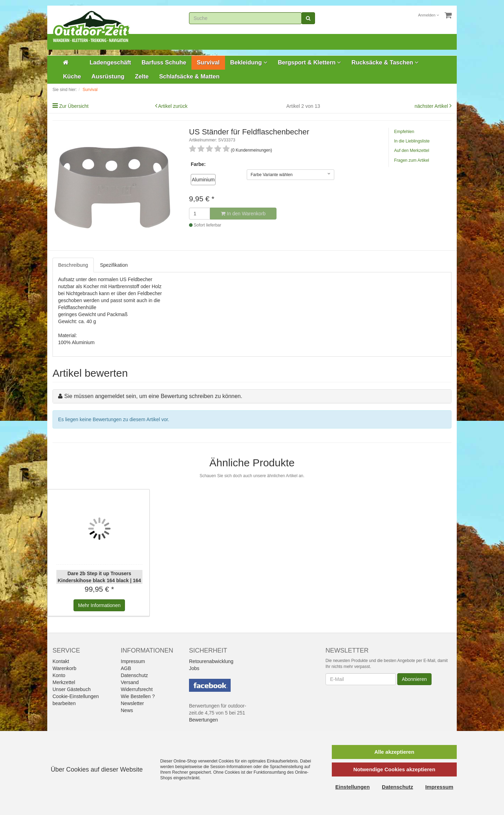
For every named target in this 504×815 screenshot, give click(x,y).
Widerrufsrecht (137, 689)
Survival (208, 62)
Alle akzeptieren (394, 752)
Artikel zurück (173, 106)
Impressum (133, 661)
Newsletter (132, 703)
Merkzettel (64, 682)
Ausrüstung (108, 76)
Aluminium (203, 180)
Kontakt (61, 661)
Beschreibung (73, 265)
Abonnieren (414, 679)
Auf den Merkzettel (412, 151)
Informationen (99, 605)
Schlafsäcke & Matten (190, 76)
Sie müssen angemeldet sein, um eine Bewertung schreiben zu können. (153, 396)
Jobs (194, 668)
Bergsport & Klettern (310, 62)
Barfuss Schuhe (164, 62)
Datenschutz (134, 675)
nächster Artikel (432, 106)
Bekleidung (249, 62)
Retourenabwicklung (211, 661)
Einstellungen (352, 787)
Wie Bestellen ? (138, 696)
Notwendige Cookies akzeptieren (394, 769)
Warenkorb (64, 668)
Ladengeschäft (110, 62)
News (127, 710)
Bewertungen (204, 720)
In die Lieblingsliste (412, 141)
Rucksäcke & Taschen (385, 62)
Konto (59, 675)
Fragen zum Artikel (412, 160)
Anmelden (429, 15)
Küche (72, 76)
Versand (130, 682)
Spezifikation (114, 265)
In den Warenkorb (243, 214)
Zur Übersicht (74, 106)
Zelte (142, 76)
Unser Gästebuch (72, 689)
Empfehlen (404, 132)
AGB (126, 668)
